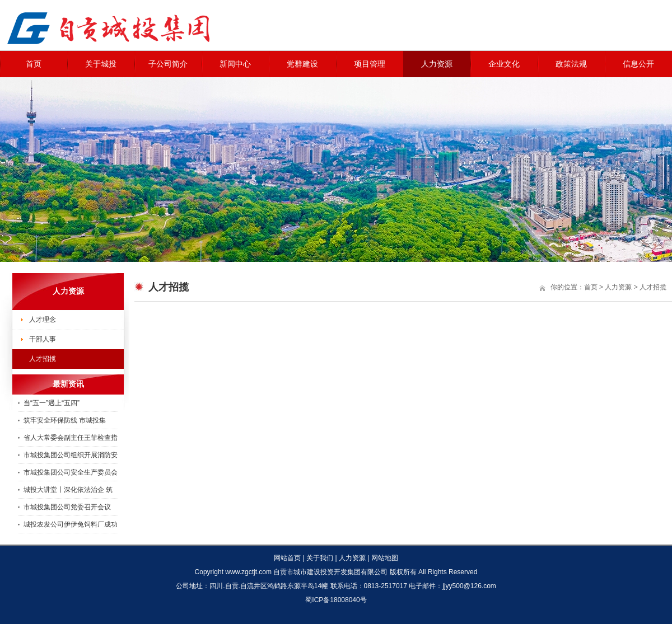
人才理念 (43, 320)
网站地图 (385, 558)
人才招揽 (43, 359)
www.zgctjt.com (248, 572)
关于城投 (101, 64)
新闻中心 (235, 64)
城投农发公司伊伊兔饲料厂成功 (71, 524)
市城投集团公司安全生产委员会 (71, 472)
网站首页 (287, 558)
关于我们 (320, 558)
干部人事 (43, 339)
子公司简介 (168, 64)
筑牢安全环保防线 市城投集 (65, 420)
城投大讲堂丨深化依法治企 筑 (68, 490)
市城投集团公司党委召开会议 (67, 507)
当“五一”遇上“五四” (52, 403)
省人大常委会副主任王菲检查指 (71, 438)
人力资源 (437, 64)
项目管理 (370, 64)
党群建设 (302, 64)
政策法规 (571, 64)
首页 (34, 64)
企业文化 (504, 64)
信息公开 (638, 64)
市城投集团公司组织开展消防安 (71, 455)
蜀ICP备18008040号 (336, 600)
